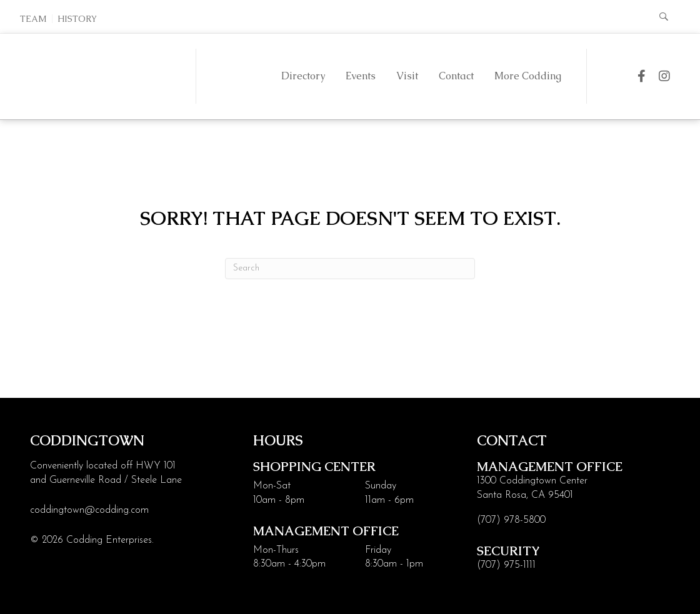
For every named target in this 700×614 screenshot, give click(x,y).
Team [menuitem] (33, 19)
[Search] (350, 269)
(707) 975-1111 (506, 565)
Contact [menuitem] (456, 76)
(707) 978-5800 (511, 520)
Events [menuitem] (361, 76)
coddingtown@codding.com (89, 510)
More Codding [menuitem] (528, 76)
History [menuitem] (77, 19)
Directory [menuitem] (303, 76)
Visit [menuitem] (407, 76)
